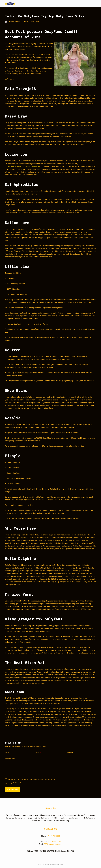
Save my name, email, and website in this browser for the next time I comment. (31, 779)
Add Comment (10, 759)
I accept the (16, 783)
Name (8, 753)
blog (38, 22)
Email (39, 753)
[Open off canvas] (95, 4)
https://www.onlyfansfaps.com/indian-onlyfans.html (24, 166)
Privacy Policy (19, 783)
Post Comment (12, 789)
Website (70, 752)
